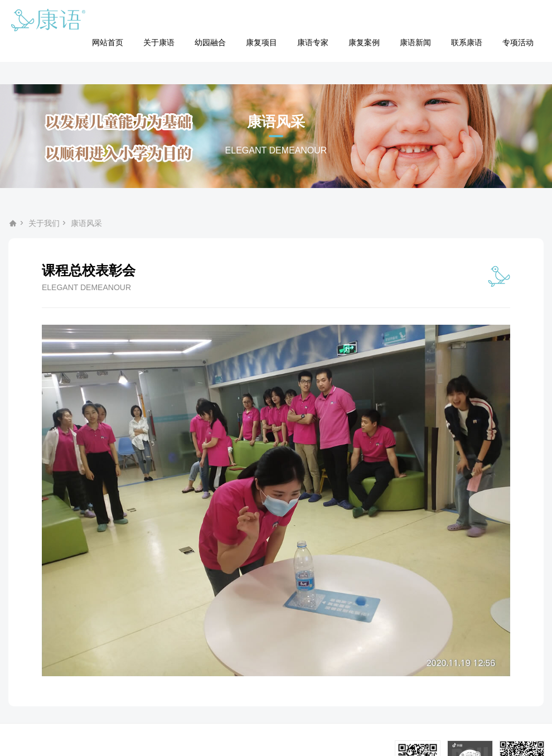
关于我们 (44, 223)
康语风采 (86, 223)
